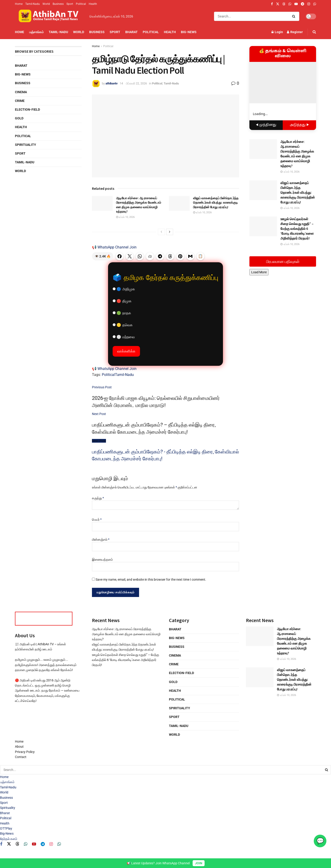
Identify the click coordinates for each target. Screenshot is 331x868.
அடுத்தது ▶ (299, 125)
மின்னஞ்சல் (101, 539)
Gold (19, 118)
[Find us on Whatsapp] (26, 844)
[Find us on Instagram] (51, 844)
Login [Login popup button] (277, 32)
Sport (70, 4)
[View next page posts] (170, 232)
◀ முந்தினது (266, 125)
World (46, 4)
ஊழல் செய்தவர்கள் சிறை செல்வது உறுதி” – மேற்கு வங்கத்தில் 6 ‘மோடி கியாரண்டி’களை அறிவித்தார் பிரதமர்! (297, 229)
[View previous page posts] (161, 232)
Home (19, 4)
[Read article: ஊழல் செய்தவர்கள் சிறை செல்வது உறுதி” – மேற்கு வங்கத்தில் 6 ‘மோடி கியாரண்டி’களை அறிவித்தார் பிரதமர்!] (263, 226)
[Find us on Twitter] (9, 844)
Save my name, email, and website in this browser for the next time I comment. (151, 580)
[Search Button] (295, 16)
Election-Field (27, 110)
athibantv (112, 83)
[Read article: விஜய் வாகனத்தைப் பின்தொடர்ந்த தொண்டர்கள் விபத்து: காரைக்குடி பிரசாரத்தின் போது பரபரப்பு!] (179, 203)
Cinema (21, 92)
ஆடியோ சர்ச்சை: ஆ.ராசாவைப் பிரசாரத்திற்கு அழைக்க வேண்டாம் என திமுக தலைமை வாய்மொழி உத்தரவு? (139, 205)
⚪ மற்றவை (124, 337)
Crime (20, 101)
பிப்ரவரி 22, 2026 (136, 83)
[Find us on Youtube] (34, 844)
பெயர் (97, 519)
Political (81, 4)
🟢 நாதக (122, 313)
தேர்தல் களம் (9, 839)
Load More (259, 272)
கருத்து (98, 498)
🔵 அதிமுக (124, 289)
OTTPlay (6, 828)
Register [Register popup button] (295, 32)
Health (93, 4)
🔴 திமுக (122, 301)
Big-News (189, 32)
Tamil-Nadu (33, 4)
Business (58, 4)
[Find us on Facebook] (1, 844)
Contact (21, 757)
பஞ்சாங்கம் (36, 32)
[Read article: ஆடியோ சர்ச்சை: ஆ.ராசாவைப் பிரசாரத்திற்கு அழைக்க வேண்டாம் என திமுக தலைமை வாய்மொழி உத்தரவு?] (102, 203)
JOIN (199, 863)
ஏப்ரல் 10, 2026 (125, 217)
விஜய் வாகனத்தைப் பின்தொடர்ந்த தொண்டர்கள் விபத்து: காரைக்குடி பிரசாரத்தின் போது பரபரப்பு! (216, 203)
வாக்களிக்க (126, 351)
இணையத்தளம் (102, 559)
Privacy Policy (25, 752)
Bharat (131, 32)
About (19, 747)
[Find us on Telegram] (43, 844)
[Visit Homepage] (49, 16)
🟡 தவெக (123, 325)
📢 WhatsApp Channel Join (114, 247)
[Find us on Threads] (284, 4)
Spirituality (26, 145)
